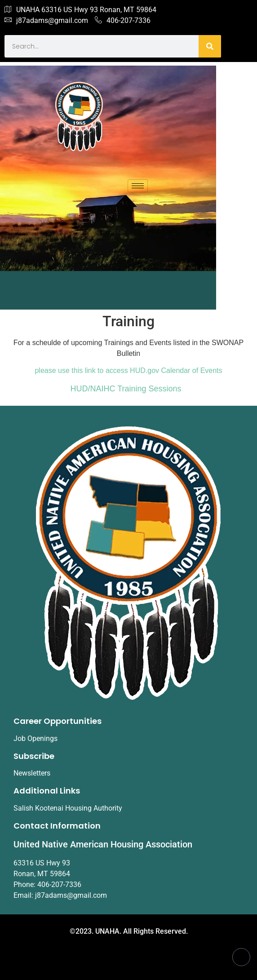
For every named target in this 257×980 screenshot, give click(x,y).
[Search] (210, 46)
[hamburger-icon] (138, 186)
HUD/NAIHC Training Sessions (126, 389)
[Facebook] (241, 957)
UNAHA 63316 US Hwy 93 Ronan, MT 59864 (80, 10)
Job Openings (35, 738)
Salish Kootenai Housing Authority (68, 808)
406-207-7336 (123, 21)
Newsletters (32, 773)
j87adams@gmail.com (46, 21)
